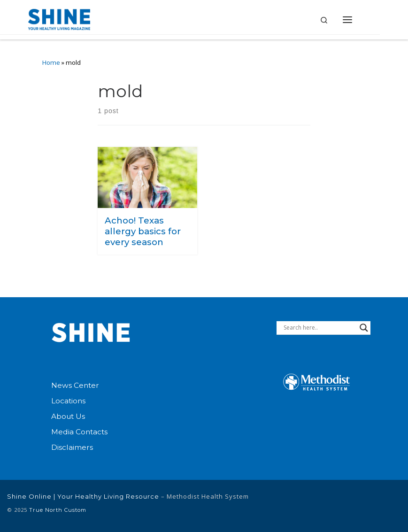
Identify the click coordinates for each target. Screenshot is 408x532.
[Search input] (319, 328)
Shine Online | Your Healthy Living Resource (83, 496)
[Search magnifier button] (364, 328)
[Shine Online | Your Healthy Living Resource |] (59, 18)
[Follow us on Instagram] (391, 505)
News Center (75, 385)
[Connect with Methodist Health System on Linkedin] (332, 505)
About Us (68, 416)
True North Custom (58, 510)
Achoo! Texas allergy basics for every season (143, 231)
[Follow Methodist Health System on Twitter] (362, 505)
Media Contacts (79, 432)
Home (51, 62)
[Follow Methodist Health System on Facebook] (307, 505)
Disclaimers (72, 447)
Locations (68, 401)
